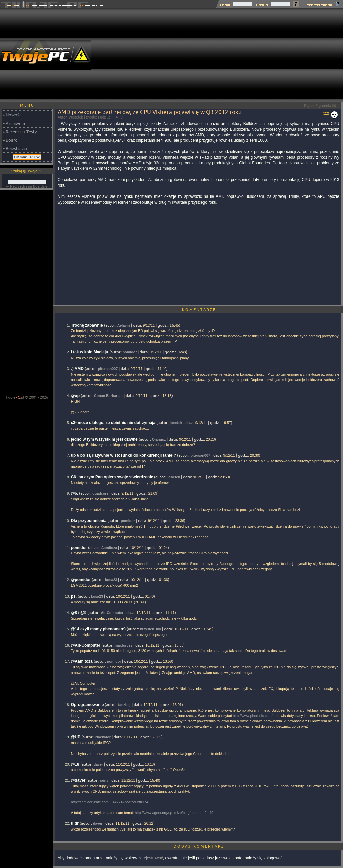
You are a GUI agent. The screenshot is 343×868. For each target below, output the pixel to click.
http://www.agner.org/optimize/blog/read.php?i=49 (174, 813)
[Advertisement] (264, 55)
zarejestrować (151, 858)
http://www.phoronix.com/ (253, 716)
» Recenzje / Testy (20, 132)
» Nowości (13, 115)
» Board (10, 140)
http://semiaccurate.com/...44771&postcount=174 (110, 802)
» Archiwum (14, 123)
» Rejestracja (15, 148)
